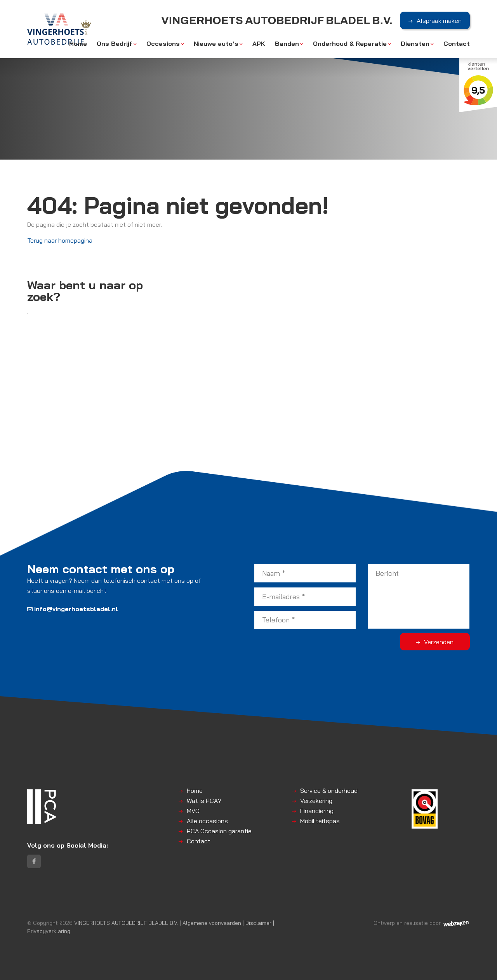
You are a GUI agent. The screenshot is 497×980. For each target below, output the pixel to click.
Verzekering (316, 801)
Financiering (317, 811)
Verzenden (439, 642)
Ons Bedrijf (115, 43)
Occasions (163, 43)
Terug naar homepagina (60, 240)
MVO (193, 811)
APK (259, 43)
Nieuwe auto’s (216, 43)
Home (78, 43)
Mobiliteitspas (320, 821)
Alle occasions (207, 821)
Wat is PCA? (204, 801)
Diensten (415, 43)
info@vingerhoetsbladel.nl (73, 609)
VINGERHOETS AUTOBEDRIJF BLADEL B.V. (126, 923)
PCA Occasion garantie (219, 831)
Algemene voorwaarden (212, 923)
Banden (287, 43)
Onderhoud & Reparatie (350, 43)
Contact (457, 43)
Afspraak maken (439, 21)
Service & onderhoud (329, 791)
